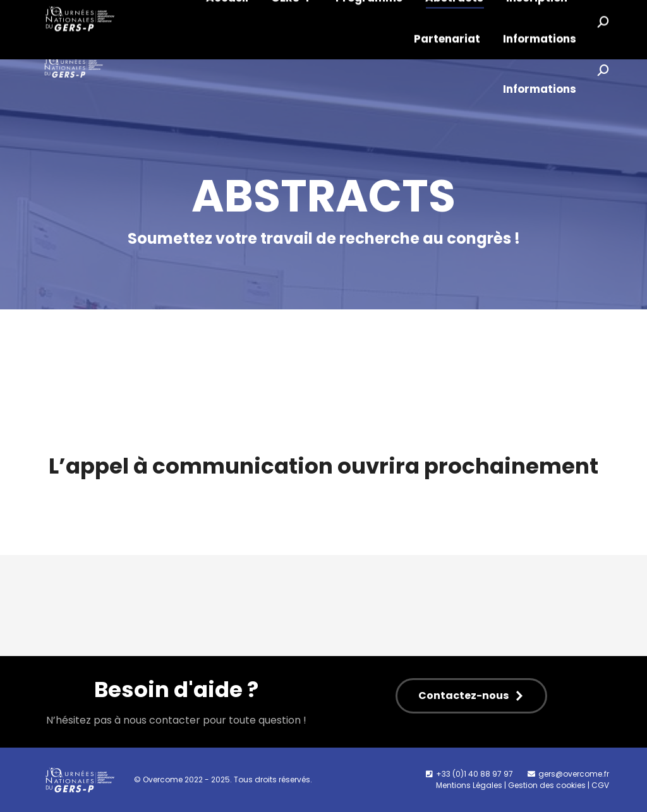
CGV (600, 785)
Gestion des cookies (547, 785)
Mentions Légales (469, 785)
